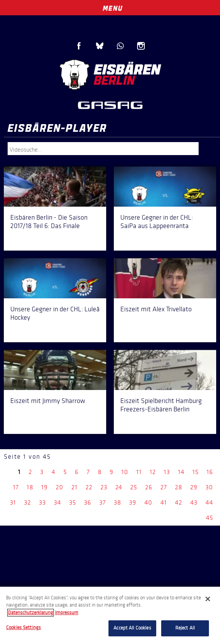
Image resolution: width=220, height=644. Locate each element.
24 (119, 487)
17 (16, 487)
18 (30, 487)
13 (167, 472)
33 (42, 502)
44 (209, 502)
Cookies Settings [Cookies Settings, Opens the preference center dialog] (23, 628)
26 (149, 487)
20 (60, 487)
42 (179, 502)
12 (153, 472)
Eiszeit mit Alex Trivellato (156, 309)
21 (74, 487)
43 (194, 502)
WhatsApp (120, 46)
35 (73, 502)
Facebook (79, 46)
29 (194, 487)
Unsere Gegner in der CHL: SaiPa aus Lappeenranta (157, 222)
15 (196, 472)
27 (164, 487)
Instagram (141, 46)
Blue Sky (100, 46)
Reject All (185, 628)
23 (104, 487)
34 (57, 502)
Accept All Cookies (132, 628)
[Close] (208, 599)
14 (181, 472)
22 (89, 487)
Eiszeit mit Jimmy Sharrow (48, 401)
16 (210, 472)
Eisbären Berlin (110, 74)
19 (44, 487)
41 (164, 502)
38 (117, 502)
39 (133, 502)
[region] (110, 615)
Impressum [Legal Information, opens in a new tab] (67, 613)
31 (13, 502)
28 (179, 487)
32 (27, 502)
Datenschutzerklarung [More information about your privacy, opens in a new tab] (31, 613)
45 (209, 518)
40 (148, 502)
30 (209, 487)
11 (139, 472)
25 (134, 487)
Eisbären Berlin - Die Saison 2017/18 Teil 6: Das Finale (49, 222)
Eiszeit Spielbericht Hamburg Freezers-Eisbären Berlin (161, 405)
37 (103, 502)
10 (125, 472)
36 (88, 502)
